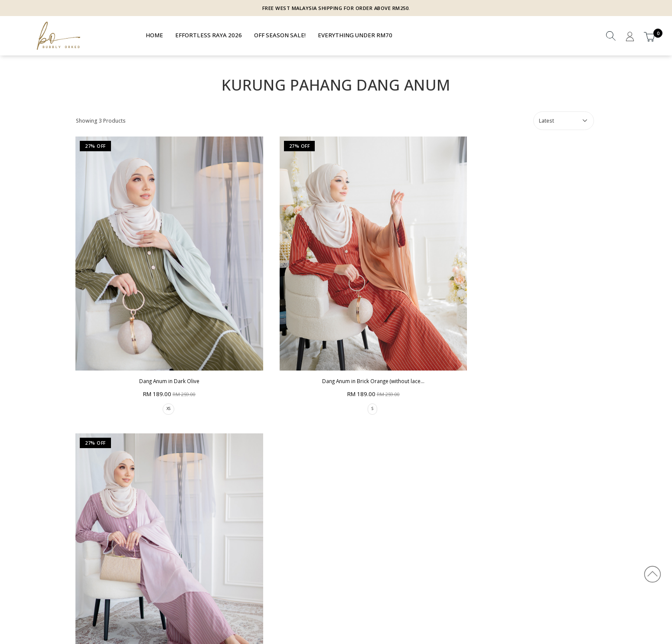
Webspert (423, 635)
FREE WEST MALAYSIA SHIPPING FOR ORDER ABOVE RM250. (336, 8)
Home (154, 35)
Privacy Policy (55, 544)
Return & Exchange (161, 544)
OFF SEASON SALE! (280, 35)
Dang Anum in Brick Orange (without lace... (336, 349)
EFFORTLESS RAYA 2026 (209, 35)
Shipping (149, 533)
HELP (147, 507)
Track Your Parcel (160, 554)
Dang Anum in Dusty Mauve (515, 349)
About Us (51, 523)
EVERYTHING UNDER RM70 (355, 35)
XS (156, 377)
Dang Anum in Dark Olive (157, 349)
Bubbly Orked (63, 507)
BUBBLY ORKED (304, 635)
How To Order (157, 523)
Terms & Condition (62, 533)
